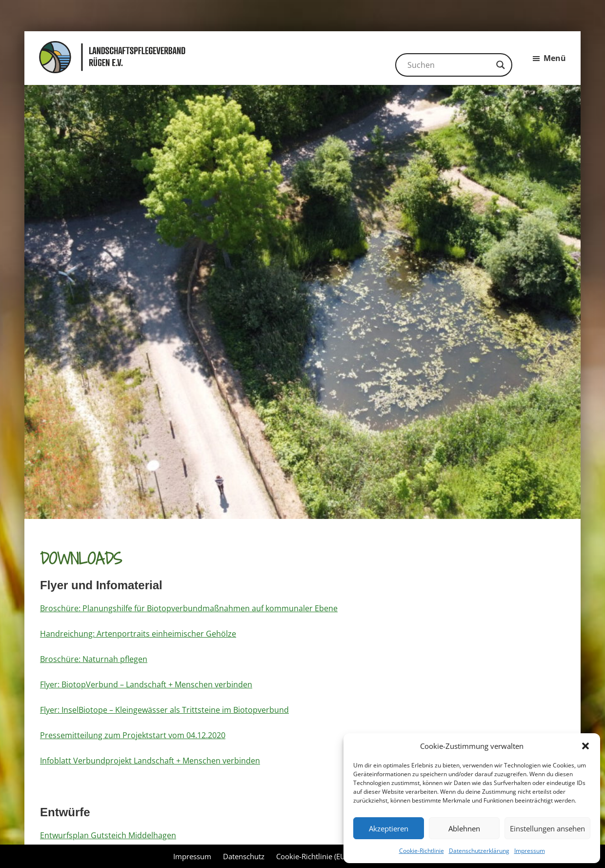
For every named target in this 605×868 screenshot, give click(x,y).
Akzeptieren (389, 828)
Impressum (530, 851)
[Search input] (449, 65)
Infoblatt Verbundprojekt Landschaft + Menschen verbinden (150, 761)
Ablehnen (464, 828)
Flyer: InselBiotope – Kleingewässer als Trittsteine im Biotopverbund (164, 710)
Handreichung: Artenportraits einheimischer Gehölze (138, 634)
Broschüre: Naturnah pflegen (94, 659)
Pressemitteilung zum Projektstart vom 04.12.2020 (133, 735)
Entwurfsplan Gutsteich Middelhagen (108, 835)
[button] (585, 746)
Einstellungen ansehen (547, 828)
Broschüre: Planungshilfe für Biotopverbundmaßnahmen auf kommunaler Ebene (189, 608)
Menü (555, 58)
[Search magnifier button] (501, 65)
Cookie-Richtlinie (422, 851)
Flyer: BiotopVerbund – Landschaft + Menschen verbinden (146, 684)
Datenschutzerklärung (479, 851)
